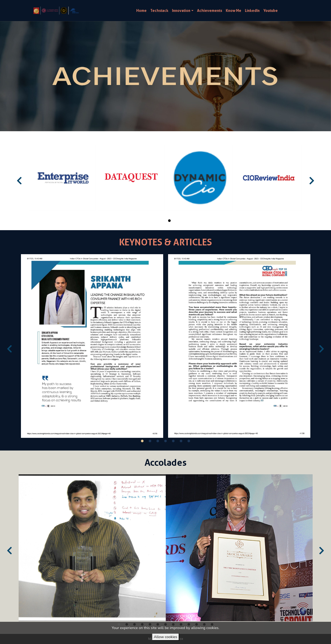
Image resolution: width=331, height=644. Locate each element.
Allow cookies (165, 637)
